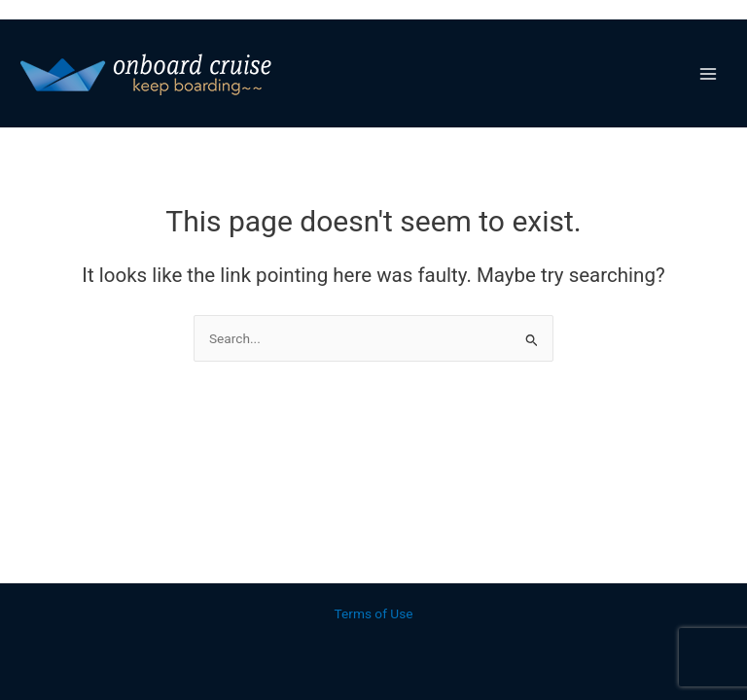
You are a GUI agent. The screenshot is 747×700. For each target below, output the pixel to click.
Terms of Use (374, 613)
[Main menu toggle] (709, 73)
